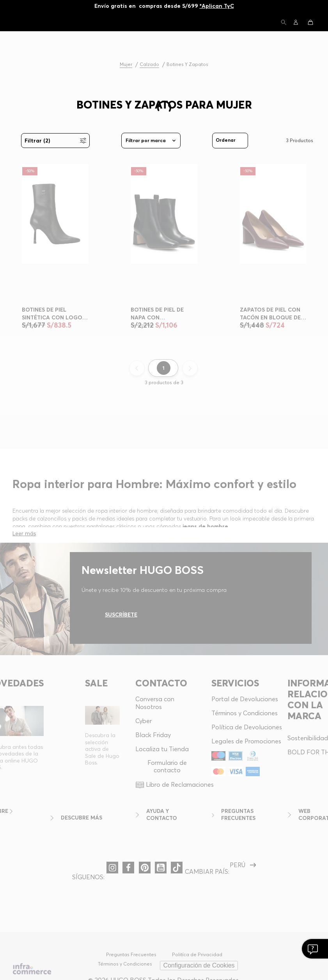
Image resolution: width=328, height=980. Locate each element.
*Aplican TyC (217, 6)
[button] (284, 23)
